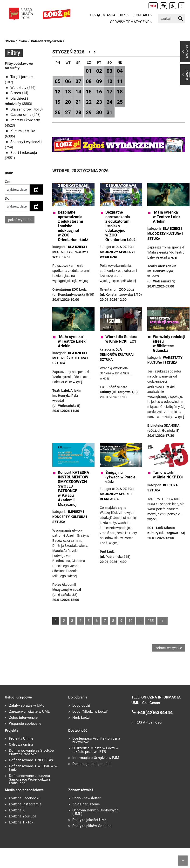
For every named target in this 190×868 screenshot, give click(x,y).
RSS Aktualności (149, 723)
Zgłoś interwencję (23, 718)
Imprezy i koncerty (25, 120)
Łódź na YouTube (23, 817)
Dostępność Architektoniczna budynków (96, 741)
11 (120, 81)
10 (109, 81)
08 (89, 81)
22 (89, 102)
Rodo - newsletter (86, 799)
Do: (8, 198)
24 (109, 102)
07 (78, 81)
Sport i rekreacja (24, 153)
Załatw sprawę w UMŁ (27, 706)
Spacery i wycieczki (26, 142)
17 (109, 92)
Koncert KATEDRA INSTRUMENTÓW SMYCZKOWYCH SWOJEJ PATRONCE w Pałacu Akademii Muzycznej (74, 489)
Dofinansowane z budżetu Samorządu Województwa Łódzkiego (30, 780)
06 (68, 81)
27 (68, 112)
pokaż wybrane (20, 220)
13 (68, 92)
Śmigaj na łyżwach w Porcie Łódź (120, 477)
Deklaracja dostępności (91, 764)
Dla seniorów (21, 109)
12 (58, 92)
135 (151, 621)
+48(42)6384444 (155, 713)
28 (78, 112)
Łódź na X (17, 811)
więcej (172, 257)
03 (109, 71)
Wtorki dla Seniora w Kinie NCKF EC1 (121, 339)
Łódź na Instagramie (25, 805)
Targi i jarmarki (22, 77)
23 (99, 102)
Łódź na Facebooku (25, 799)
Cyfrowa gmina (21, 745)
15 (89, 92)
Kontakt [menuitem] (142, 15)
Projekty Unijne (21, 739)
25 (120, 102)
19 (58, 102)
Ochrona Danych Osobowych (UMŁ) (95, 813)
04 (120, 71)
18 (120, 92)
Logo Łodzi (81, 706)
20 (68, 102)
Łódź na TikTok (21, 823)
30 (99, 112)
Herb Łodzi (81, 718)
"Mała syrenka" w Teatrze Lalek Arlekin (167, 217)
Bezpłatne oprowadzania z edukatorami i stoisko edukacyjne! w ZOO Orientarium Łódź (73, 226)
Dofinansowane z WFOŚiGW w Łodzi (33, 769)
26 (58, 112)
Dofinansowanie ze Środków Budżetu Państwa (32, 753)
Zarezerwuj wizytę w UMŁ (29, 712)
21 (78, 102)
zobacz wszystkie (169, 648)
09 (99, 81)
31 (109, 112)
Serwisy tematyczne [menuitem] (130, 22)
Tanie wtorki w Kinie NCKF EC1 (168, 475)
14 (78, 92)
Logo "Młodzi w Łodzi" (90, 712)
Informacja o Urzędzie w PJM (96, 758)
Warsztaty (19, 88)
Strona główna (16, 41)
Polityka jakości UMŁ (89, 820)
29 (89, 112)
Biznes (16, 93)
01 (89, 71)
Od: (7, 182)
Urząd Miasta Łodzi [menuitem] (108, 15)
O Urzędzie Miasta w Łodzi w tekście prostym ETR (95, 751)
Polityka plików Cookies (92, 826)
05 (58, 81)
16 (99, 92)
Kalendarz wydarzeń (46, 41)
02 (99, 71)
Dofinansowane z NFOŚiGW (31, 761)
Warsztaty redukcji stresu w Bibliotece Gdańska (169, 344)
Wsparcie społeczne (25, 724)
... (140, 621)
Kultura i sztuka (23, 131)
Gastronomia (21, 115)
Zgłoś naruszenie (86, 805)
